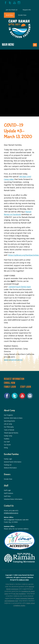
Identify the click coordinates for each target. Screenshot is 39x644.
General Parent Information (13, 462)
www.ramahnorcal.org (13, 360)
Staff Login (26, 387)
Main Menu (8, 44)
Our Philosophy (9, 427)
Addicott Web (24, 580)
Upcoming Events (9, 421)
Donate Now (22, 15)
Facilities (7, 439)
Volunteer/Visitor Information (13, 499)
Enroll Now (9, 15)
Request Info (27, 10)
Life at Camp (8, 424)
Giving (6, 448)
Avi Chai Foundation (20, 594)
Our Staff (7, 442)
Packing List (8, 465)
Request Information (14, 379)
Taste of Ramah (9, 430)
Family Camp (8, 436)
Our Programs (8, 415)
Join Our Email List (12, 10)
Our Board (7, 445)
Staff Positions (9, 493)
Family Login (10, 387)
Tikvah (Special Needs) (11, 433)
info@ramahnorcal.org (11, 513)
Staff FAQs (7, 496)
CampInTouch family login (19, 287)
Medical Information (10, 468)
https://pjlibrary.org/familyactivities (23, 255)
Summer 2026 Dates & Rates (13, 418)
